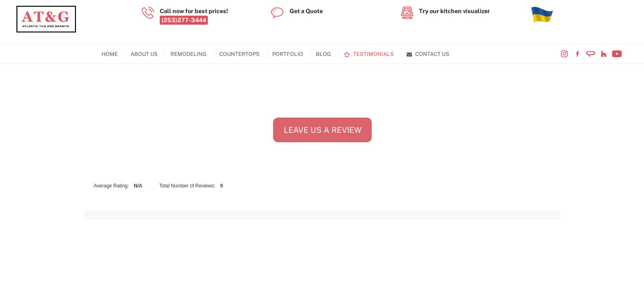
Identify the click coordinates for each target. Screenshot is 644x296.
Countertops (239, 54)
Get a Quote (306, 11)
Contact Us (428, 54)
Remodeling (189, 54)
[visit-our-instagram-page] (564, 54)
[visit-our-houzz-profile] (604, 54)
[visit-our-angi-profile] (591, 54)
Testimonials (369, 54)
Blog (323, 54)
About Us (144, 54)
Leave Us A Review (323, 130)
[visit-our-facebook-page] (577, 54)
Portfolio (288, 54)
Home (110, 54)
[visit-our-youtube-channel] (617, 54)
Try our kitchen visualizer (454, 11)
